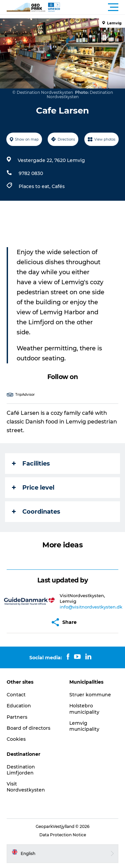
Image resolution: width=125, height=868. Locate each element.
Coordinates (36, 512)
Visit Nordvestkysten (26, 787)
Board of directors (28, 728)
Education (19, 706)
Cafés (58, 186)
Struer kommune (90, 695)
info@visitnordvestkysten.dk (91, 607)
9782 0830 (31, 173)
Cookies (16, 739)
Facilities (31, 464)
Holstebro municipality (84, 709)
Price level (33, 488)
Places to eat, (35, 186)
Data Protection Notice (63, 835)
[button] (92, 7)
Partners (17, 717)
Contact (16, 695)
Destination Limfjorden (21, 770)
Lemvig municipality (84, 726)
